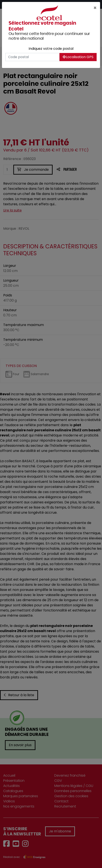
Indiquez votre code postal (51, 49)
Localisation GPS (78, 57)
